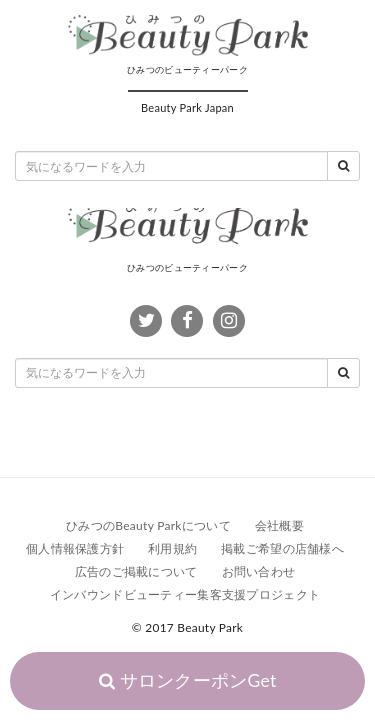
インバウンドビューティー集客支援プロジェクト (185, 594)
